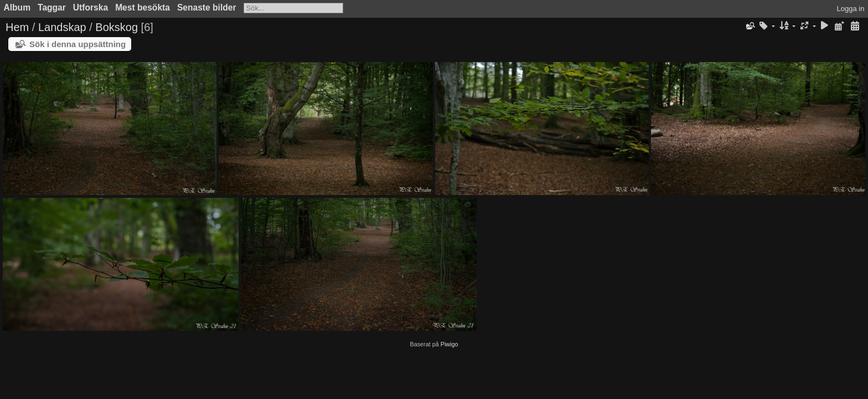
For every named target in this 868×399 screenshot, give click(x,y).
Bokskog (117, 27)
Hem (17, 27)
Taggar (52, 7)
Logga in (851, 9)
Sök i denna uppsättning (77, 44)
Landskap (62, 27)
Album (17, 7)
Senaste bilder (207, 7)
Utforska (91, 7)
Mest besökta (143, 7)
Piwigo (449, 344)
